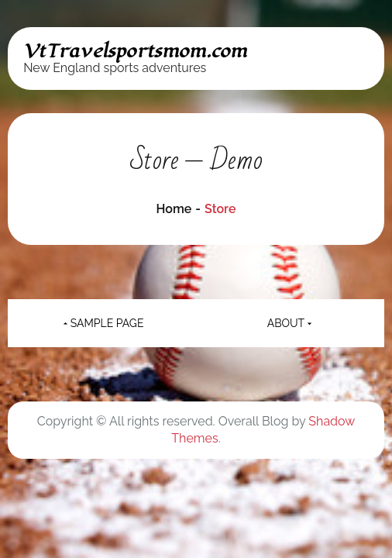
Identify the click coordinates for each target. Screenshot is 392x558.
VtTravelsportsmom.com (135, 51)
